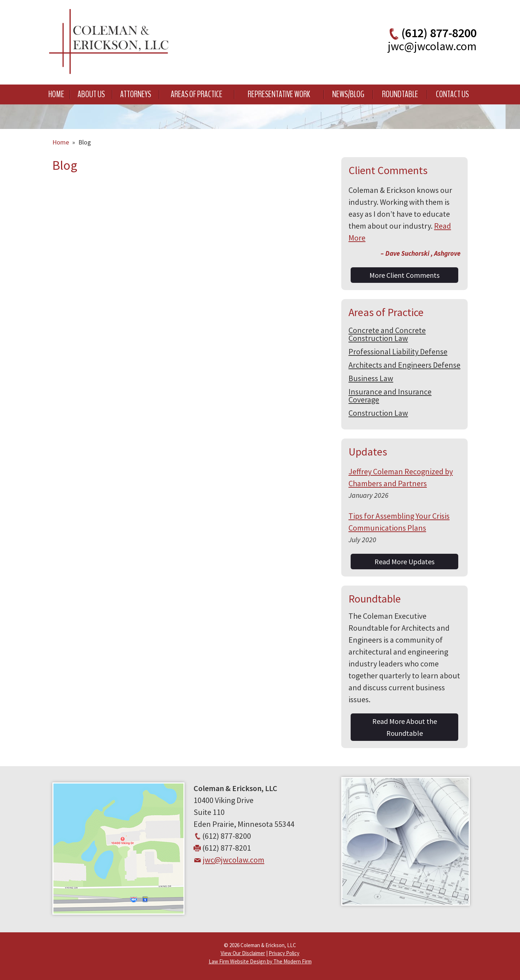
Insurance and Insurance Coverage (390, 396)
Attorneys (136, 94)
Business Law (371, 378)
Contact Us (452, 94)
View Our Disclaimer (243, 953)
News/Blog (348, 94)
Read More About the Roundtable (405, 727)
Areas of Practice (197, 94)
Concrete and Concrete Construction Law (387, 334)
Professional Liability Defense (398, 351)
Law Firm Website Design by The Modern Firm (260, 961)
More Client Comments (404, 275)
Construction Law (378, 413)
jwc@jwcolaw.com (432, 46)
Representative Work (279, 94)
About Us (91, 94)
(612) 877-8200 (439, 33)
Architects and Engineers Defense (404, 365)
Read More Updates (404, 562)
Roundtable (400, 94)
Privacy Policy (284, 953)
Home (56, 94)
